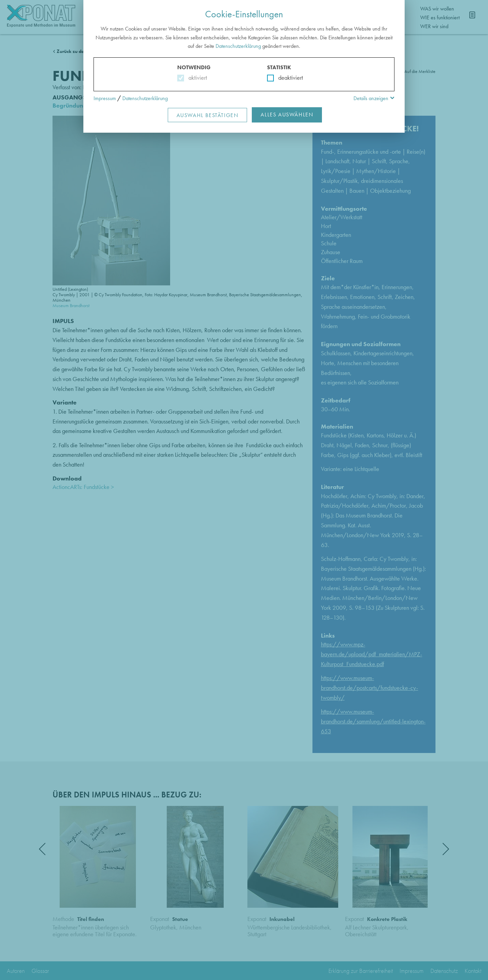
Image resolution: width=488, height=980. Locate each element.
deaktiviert (286, 78)
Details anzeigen (371, 98)
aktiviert (196, 78)
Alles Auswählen (287, 115)
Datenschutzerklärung (238, 46)
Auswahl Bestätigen (208, 115)
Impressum (105, 98)
